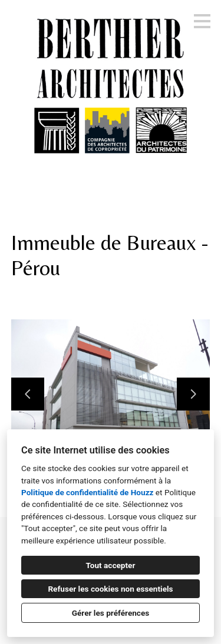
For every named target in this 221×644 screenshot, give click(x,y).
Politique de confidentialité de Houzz (87, 492)
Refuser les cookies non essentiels (110, 589)
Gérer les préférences (111, 613)
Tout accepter (111, 565)
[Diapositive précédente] (28, 394)
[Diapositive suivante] (193, 394)
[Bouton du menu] (202, 21)
